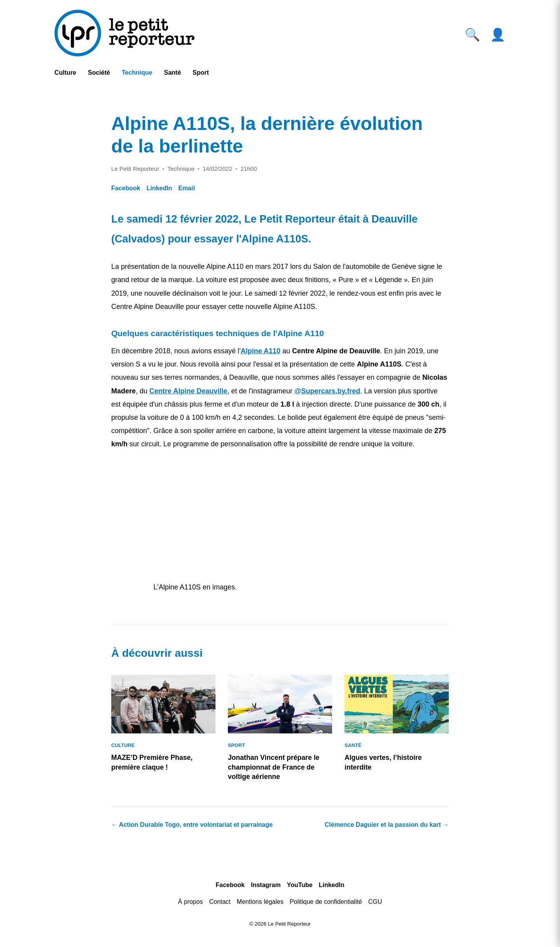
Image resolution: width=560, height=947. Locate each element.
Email (186, 188)
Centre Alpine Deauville (188, 391)
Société (99, 73)
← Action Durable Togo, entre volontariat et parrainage (192, 825)
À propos (191, 902)
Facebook (126, 188)
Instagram (266, 885)
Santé (173, 73)
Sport (201, 73)
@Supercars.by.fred (327, 391)
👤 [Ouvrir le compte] (498, 35)
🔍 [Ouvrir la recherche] (472, 35)
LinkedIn (159, 188)
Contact (220, 902)
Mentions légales (260, 902)
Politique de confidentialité (326, 902)
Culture (65, 73)
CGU (375, 902)
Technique (137, 73)
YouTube (300, 885)
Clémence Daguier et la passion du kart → (387, 825)
